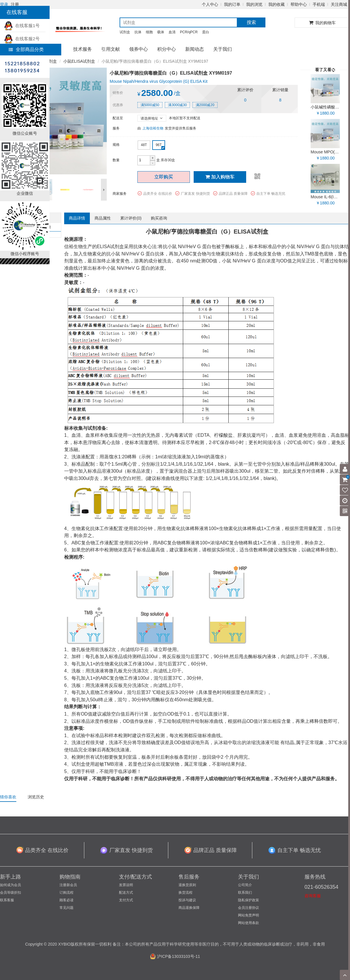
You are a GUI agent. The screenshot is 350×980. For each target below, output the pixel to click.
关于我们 (223, 49)
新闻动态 (195, 49)
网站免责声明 (249, 915)
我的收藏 (276, 4)
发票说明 (126, 885)
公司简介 (245, 885)
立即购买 (164, 177)
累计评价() (131, 218)
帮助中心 (299, 4)
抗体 (138, 32)
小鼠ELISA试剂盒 (79, 61)
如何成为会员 (10, 885)
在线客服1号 (22, 26)
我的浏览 (254, 4)
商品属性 (103, 218)
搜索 (251, 22)
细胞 (149, 32)
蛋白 (206, 32)
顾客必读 (66, 900)
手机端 (319, 4)
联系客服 (7, 900)
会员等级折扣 (10, 893)
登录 (4, 4)
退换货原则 (187, 885)
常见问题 (66, 908)
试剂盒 (125, 32)
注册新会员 (68, 885)
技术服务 (83, 49)
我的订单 (232, 4)
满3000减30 (177, 105)
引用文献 (111, 49)
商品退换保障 (189, 908)
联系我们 (245, 893)
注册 (15, 4)
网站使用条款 (249, 923)
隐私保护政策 (249, 900)
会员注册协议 (249, 908)
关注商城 (339, 4)
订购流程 (66, 893)
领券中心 (139, 49)
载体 (161, 32)
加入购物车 (220, 177)
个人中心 (210, 4)
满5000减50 (150, 105)
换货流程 (185, 893)
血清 (172, 32)
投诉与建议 (187, 900)
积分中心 (167, 49)
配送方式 (126, 893)
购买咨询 (159, 218)
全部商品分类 (26, 49)
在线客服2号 (22, 39)
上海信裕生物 (153, 128)
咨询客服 (313, 896)
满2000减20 (205, 105)
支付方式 (126, 900)
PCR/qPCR (189, 32)
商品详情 (77, 218)
